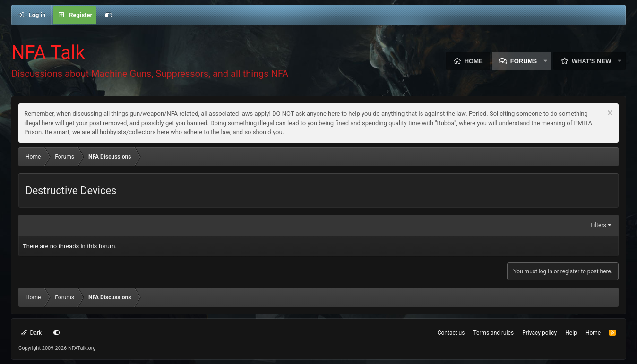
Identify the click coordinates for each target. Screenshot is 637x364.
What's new (592, 61)
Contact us (451, 333)
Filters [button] (598, 225)
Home (474, 61)
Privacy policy (539, 333)
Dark (31, 333)
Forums (524, 61)
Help (571, 333)
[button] (545, 61)
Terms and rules (493, 333)
